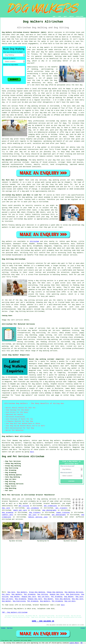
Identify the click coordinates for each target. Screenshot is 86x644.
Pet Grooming (30, 594)
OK (82, 643)
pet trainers (61, 508)
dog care (6, 508)
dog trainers (35, 512)
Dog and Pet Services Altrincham (23, 457)
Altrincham (34, 241)
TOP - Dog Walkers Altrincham (15, 612)
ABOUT (65, 17)
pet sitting (24, 506)
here (32, 452)
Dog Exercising (73, 594)
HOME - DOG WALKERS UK (43, 621)
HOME (54, 17)
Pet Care (6, 594)
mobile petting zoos (38, 517)
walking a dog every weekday (71, 379)
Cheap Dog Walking (55, 592)
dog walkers (25, 113)
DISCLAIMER (80, 17)
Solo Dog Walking (63, 599)
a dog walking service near (55, 382)
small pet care (20, 510)
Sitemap (3, 628)
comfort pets (8, 515)
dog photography (49, 510)
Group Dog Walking (37, 592)
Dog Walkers (22, 592)
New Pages (10, 628)
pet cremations (50, 506)
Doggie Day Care (57, 594)
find (9, 441)
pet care (33, 515)
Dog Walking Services (74, 592)
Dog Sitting (43, 594)
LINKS (59, 17)
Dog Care (11, 592)
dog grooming (8, 512)
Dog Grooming (20, 599)
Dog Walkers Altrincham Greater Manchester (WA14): (24, 32)
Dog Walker (15, 597)
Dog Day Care (78, 599)
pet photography (59, 515)
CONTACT (72, 17)
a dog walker (22, 503)
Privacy (83, 628)
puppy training (63, 512)
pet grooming (33, 508)
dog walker (42, 147)
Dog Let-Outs (43, 597)
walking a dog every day (41, 373)
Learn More (74, 643)
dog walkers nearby (40, 384)
